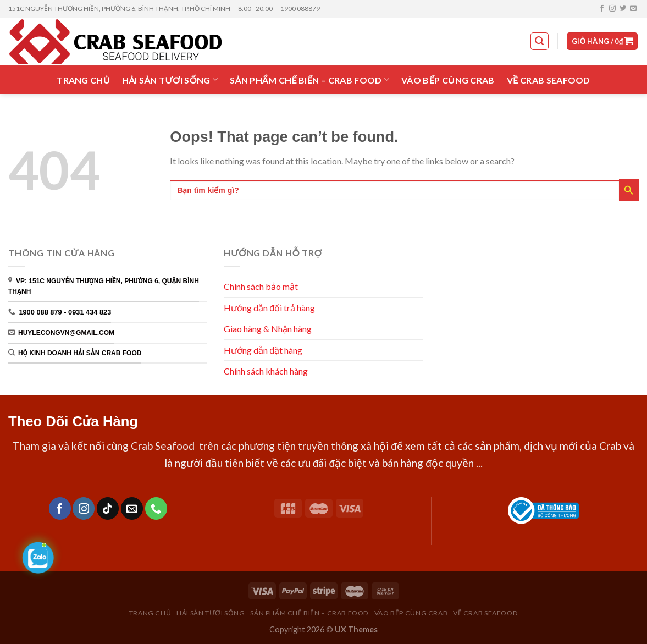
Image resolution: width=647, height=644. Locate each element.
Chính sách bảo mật (261, 286)
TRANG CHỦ (83, 80)
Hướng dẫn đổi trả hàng (269, 308)
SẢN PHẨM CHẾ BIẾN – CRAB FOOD (309, 79)
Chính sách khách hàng (267, 371)
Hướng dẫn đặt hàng (263, 350)
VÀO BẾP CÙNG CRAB (448, 80)
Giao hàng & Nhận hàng (268, 329)
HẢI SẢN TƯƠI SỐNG (170, 79)
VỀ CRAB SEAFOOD (549, 80)
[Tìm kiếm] (540, 41)
